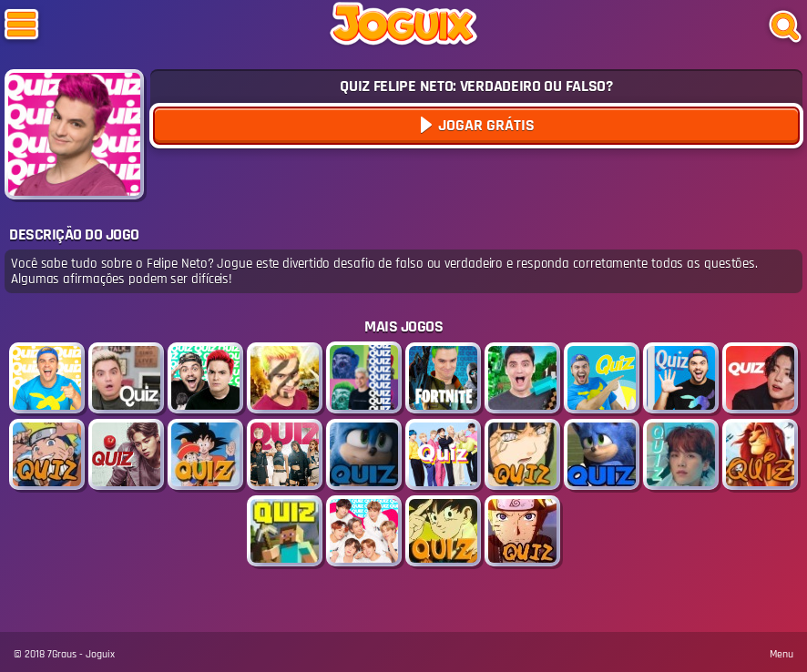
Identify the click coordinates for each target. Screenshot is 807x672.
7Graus (62, 654)
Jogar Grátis (485, 125)
